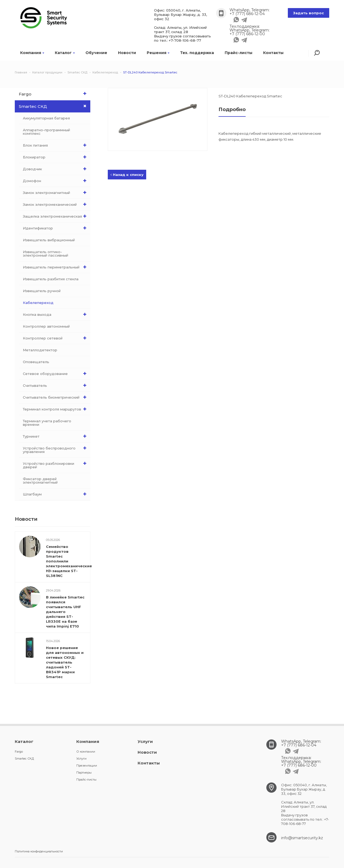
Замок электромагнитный (56, 193)
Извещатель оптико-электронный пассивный (46, 254)
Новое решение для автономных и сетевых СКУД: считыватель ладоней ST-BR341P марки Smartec (65, 662)
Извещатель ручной (42, 291)
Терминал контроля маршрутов (56, 409)
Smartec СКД (55, 106)
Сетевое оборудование (56, 374)
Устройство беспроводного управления (56, 449)
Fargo (54, 94)
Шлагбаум (56, 494)
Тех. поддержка (197, 53)
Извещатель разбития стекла (51, 279)
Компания (32, 53)
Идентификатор (56, 228)
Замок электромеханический (56, 204)
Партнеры (84, 773)
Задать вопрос (309, 13)
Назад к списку (127, 175)
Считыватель (56, 385)
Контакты (273, 53)
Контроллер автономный (46, 326)
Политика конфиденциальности (39, 851)
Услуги (81, 759)
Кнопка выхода (56, 314)
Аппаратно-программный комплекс (46, 132)
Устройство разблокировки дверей (56, 464)
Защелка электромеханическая (56, 216)
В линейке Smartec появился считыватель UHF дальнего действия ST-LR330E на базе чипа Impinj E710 (65, 612)
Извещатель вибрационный (49, 240)
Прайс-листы (239, 53)
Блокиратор (56, 157)
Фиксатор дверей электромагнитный (40, 481)
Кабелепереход (38, 303)
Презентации (87, 766)
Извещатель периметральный (56, 267)
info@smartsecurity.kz (302, 838)
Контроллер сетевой (56, 338)
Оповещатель (36, 362)
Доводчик (56, 169)
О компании (86, 752)
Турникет (56, 436)
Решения (158, 53)
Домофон (56, 181)
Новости (127, 53)
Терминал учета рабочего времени (47, 423)
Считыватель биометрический (56, 397)
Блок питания (56, 145)
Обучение (96, 53)
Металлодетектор (40, 350)
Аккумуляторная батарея (46, 118)
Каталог (65, 53)
